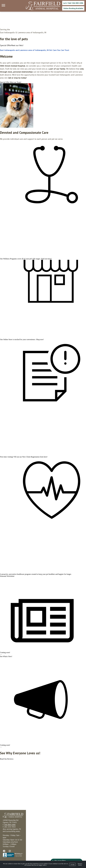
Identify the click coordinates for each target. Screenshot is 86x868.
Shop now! (40, 339)
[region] (17, 105)
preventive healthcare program (20, 574)
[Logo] (43, 6)
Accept (72, 864)
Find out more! (46, 259)
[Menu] (4, 5)
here (45, 457)
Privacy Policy (80, 864)
